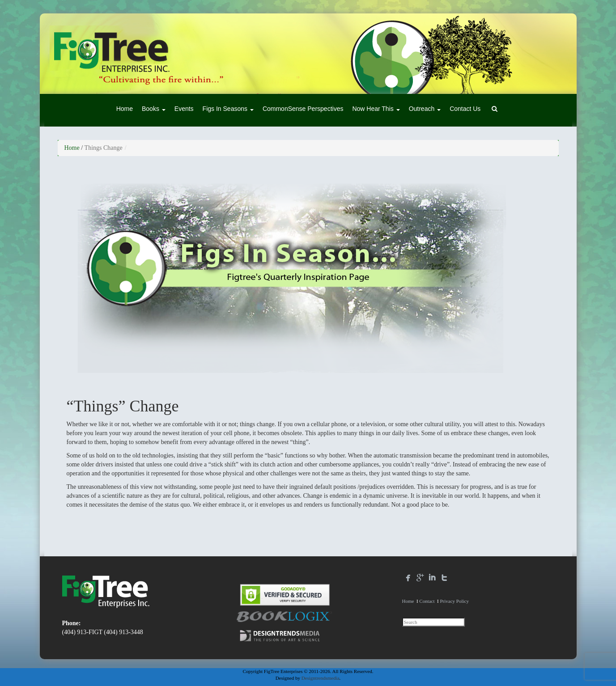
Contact (427, 601)
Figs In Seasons (228, 109)
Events (184, 109)
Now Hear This (376, 109)
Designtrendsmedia (321, 678)
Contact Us (465, 109)
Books (154, 109)
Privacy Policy (454, 601)
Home (125, 109)
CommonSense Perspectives (303, 109)
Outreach (425, 109)
